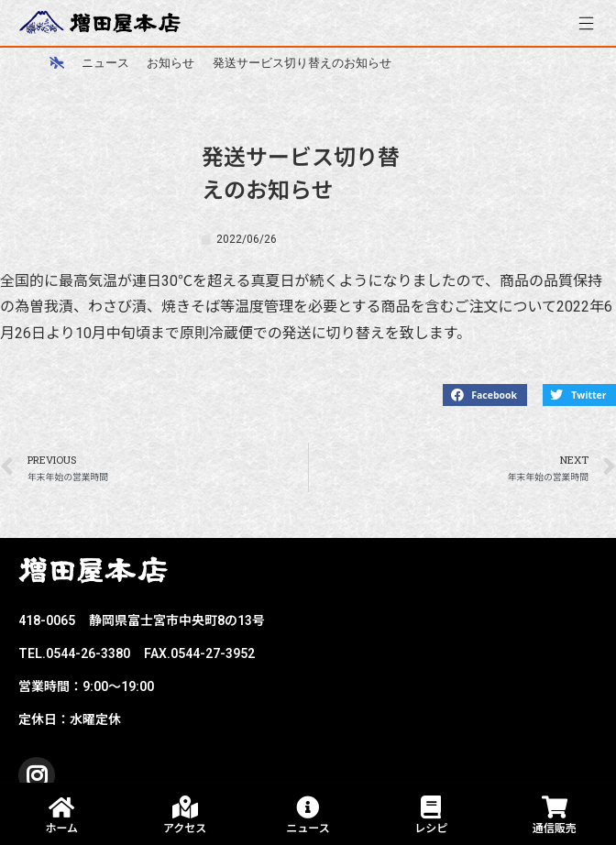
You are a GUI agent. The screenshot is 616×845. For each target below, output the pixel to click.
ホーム (61, 829)
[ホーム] (57, 62)
